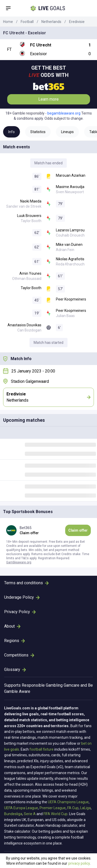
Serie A (30, 814)
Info (12, 132)
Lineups (67, 132)
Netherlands (51, 22)
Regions (14, 641)
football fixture (42, 749)
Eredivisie (77, 22)
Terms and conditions (26, 583)
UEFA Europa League (21, 808)
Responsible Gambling (42, 685)
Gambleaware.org (19, 562)
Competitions (19, 655)
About (12, 626)
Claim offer (78, 530)
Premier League (53, 808)
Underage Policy (22, 597)
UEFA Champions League (68, 802)
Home (8, 22)
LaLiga (85, 808)
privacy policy (79, 863)
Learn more (48, 99)
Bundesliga (13, 814)
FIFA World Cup (55, 814)
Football (27, 22)
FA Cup (73, 808)
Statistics (38, 132)
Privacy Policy (20, 612)
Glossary (15, 670)
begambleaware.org (64, 113)
